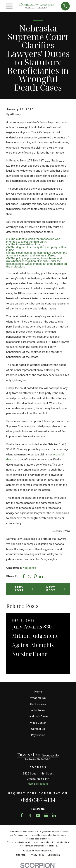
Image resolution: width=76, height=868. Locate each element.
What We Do (38, 698)
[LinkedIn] (54, 815)
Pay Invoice (38, 735)
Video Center (38, 723)
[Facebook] (22, 815)
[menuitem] (21, 855)
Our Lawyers (38, 704)
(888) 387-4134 (38, 800)
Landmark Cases (38, 716)
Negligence (29, 568)
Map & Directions (38, 784)
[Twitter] (30, 815)
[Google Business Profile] (46, 815)
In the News (38, 710)
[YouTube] (38, 815)
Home (38, 692)
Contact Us (38, 729)
